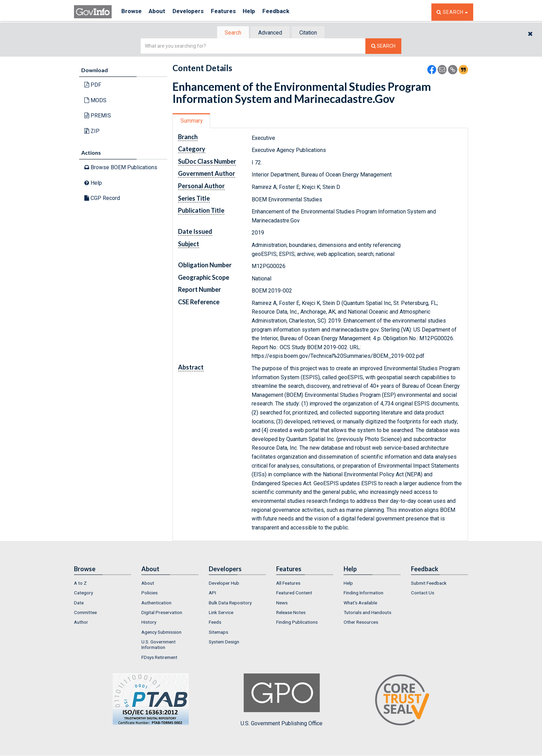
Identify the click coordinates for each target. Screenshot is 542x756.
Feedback (289, 12)
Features (231, 12)
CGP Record (102, 199)
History (149, 623)
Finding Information (363, 594)
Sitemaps (218, 633)
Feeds (215, 623)
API (212, 594)
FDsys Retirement (159, 658)
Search (230, 33)
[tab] (230, 33)
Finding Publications (297, 623)
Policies (149, 594)
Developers (194, 12)
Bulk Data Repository (230, 603)
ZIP (92, 132)
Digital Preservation (162, 613)
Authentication (156, 603)
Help (260, 12)
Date (79, 603)
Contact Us (423, 594)
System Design (224, 642)
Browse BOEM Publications (121, 168)
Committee (85, 613)
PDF (93, 85)
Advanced (270, 33)
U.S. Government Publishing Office (282, 701)
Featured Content (294, 594)
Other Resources (361, 623)
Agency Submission (161, 633)
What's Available (360, 603)
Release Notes (291, 613)
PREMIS (98, 116)
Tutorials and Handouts (367, 613)
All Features (288, 584)
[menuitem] (102, 584)
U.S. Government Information (158, 645)
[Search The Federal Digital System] (383, 47)
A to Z (80, 584)
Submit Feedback (429, 584)
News (282, 603)
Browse (132, 12)
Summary (193, 121)
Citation (311, 33)
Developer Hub (224, 584)
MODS (95, 101)
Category (83, 594)
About (160, 12)
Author (81, 623)
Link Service (221, 613)
